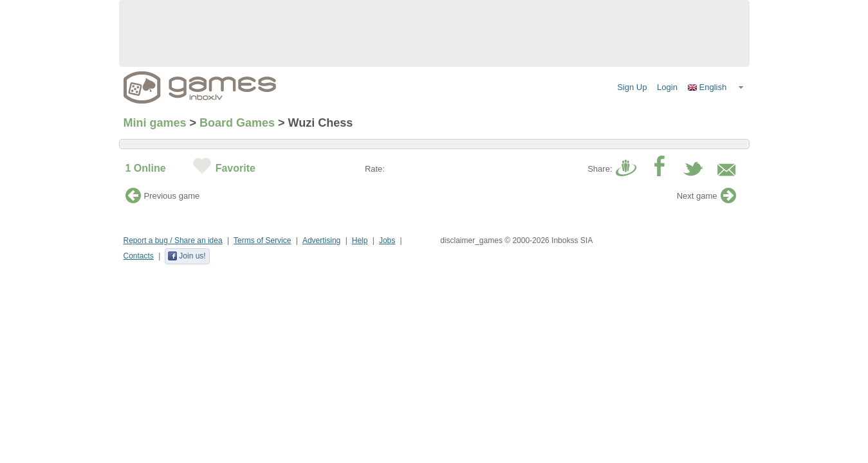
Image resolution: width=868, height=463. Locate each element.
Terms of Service (262, 241)
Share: (600, 169)
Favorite (235, 168)
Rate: (375, 169)
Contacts (139, 256)
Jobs (387, 241)
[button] (716, 87)
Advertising (321, 241)
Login (667, 87)
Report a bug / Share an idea (173, 241)
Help (360, 241)
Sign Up (632, 87)
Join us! (186, 256)
